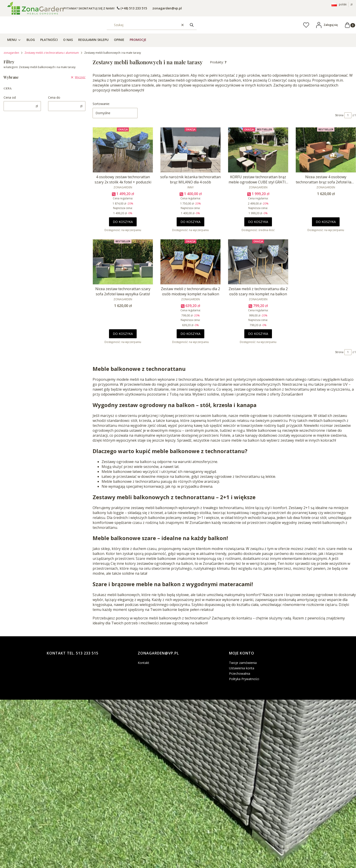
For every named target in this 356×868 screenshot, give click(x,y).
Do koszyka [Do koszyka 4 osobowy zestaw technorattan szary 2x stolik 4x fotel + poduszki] (123, 222)
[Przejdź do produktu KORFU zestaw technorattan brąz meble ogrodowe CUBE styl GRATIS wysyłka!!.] (258, 150)
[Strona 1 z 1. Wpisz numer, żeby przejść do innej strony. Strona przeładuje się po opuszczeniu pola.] (348, 115)
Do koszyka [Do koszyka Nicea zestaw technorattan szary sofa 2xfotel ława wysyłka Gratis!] (123, 334)
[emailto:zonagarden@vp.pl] (167, 8)
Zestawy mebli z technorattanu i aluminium (52, 53)
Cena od (10, 97)
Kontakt (144, 663)
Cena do (54, 97)
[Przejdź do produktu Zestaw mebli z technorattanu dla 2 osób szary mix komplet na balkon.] (258, 262)
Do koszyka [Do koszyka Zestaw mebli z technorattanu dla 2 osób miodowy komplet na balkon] (190, 334)
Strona (339, 115)
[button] (192, 25)
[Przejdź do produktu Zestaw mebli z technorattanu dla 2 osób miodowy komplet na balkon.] (190, 262)
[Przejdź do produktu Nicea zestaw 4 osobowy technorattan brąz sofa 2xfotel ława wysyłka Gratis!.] (326, 150)
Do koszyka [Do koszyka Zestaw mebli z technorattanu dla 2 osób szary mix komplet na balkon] (258, 334)
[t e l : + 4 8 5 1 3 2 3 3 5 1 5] (132, 8)
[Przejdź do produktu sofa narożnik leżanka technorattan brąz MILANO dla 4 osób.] (190, 150)
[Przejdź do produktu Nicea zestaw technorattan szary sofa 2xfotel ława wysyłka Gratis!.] (123, 262)
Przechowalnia (240, 673)
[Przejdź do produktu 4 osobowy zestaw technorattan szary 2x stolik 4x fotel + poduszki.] (123, 150)
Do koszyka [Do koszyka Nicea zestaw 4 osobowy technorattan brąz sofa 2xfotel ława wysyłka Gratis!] (326, 222)
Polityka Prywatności (244, 679)
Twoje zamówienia (243, 663)
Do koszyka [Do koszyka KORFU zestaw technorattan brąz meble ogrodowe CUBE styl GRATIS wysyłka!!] (258, 222)
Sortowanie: (101, 104)
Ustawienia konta (242, 668)
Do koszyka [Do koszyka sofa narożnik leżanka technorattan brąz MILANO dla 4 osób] (190, 222)
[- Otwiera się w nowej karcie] (35, 8)
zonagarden (11, 53)
